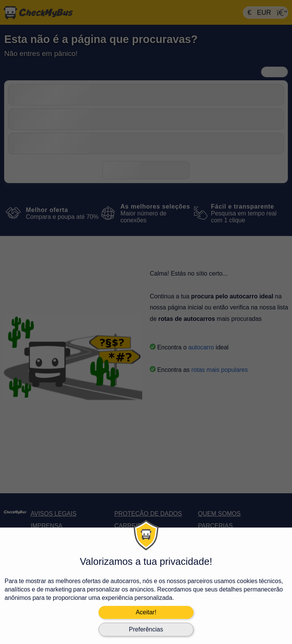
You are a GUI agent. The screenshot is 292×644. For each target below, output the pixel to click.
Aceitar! (146, 612)
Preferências (146, 629)
